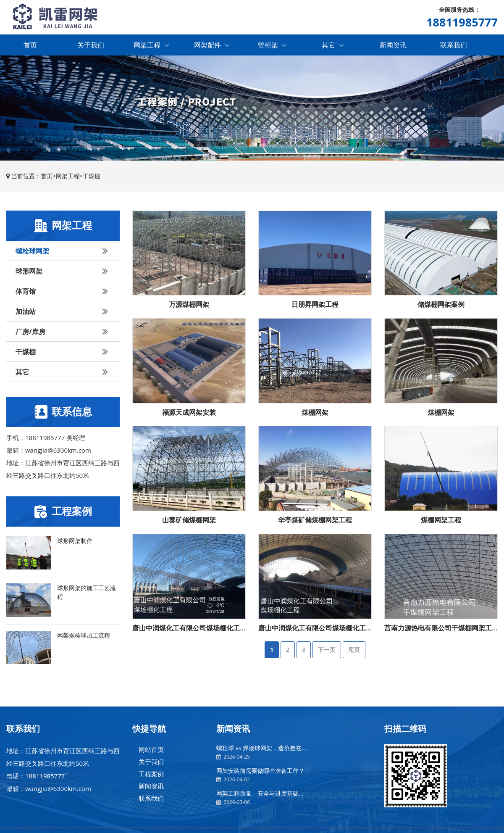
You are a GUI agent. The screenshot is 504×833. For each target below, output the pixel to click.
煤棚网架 (315, 413)
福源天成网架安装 (189, 413)
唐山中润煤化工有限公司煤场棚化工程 (189, 629)
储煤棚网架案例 (441, 306)
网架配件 (212, 46)
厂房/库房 (63, 332)
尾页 (354, 651)
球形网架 (63, 272)
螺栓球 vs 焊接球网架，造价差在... (261, 749)
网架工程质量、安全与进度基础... (260, 795)
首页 (30, 46)
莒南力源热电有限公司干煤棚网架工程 (441, 629)
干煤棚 (92, 177)
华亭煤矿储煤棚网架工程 (315, 521)
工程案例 (151, 775)
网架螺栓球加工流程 (84, 636)
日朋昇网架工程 (315, 306)
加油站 (63, 312)
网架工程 (151, 46)
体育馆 (63, 292)
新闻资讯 (393, 46)
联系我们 (454, 46)
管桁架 (272, 46)
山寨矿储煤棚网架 (189, 521)
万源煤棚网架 (189, 306)
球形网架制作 (75, 542)
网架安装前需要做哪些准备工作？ (260, 772)
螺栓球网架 (63, 252)
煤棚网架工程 (441, 521)
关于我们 (91, 46)
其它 (333, 46)
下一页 (327, 651)
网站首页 (151, 751)
